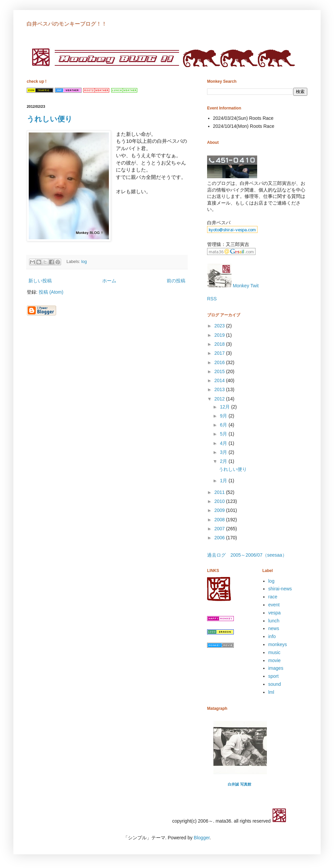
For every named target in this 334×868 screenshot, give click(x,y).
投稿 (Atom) (51, 292)
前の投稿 (176, 281)
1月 (224, 481)
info (272, 636)
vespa (274, 613)
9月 (224, 416)
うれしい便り (50, 119)
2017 (220, 353)
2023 (220, 326)
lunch (274, 621)
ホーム (109, 281)
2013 (220, 389)
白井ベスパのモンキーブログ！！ (67, 24)
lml (271, 692)
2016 (220, 362)
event (274, 605)
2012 (220, 399)
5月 (224, 434)
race (273, 597)
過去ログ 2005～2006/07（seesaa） (247, 555)
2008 (220, 520)
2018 (220, 344)
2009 (220, 510)
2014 (220, 380)
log (84, 262)
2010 (220, 501)
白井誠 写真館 (239, 784)
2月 (224, 461)
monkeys (278, 644)
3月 (224, 452)
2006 (220, 538)
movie (274, 660)
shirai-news (280, 589)
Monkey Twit (233, 286)
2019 (220, 335)
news (274, 628)
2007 (220, 529)
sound (275, 684)
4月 (224, 443)
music (274, 652)
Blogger (202, 838)
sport (273, 676)
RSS (212, 299)
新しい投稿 (40, 281)
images (276, 668)
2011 (220, 492)
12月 (225, 407)
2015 (220, 371)
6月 (224, 425)
